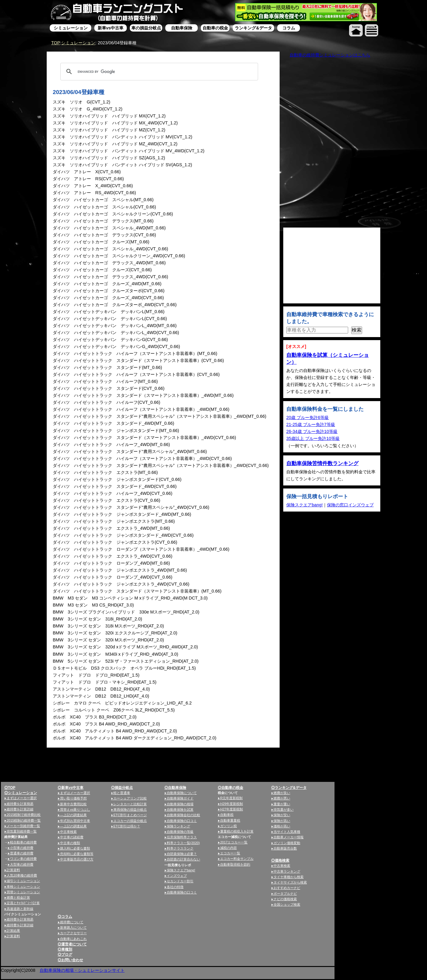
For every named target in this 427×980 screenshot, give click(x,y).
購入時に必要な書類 (75, 848)
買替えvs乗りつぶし (75, 809)
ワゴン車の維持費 (23, 859)
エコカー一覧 (230, 853)
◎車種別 (65, 949)
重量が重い (282, 804)
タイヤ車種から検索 (289, 877)
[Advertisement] (213, 791)
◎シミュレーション (21, 793)
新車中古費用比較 (73, 804)
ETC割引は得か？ (127, 826)
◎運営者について (72, 944)
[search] (158, 72)
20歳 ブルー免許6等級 (308, 417)
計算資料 (13, 870)
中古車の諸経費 (72, 837)
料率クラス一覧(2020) (183, 843)
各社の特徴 (175, 887)
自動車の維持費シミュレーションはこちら (330, 55)
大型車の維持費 (22, 864)
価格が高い (282, 826)
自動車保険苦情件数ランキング (322, 463)
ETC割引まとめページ (130, 815)
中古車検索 (68, 832)
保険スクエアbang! (304, 505)
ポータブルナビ (285, 894)
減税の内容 (229, 848)
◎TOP (10, 788)
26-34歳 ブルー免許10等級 (312, 431)
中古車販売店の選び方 (77, 859)
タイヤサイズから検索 (290, 882)
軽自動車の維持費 (23, 842)
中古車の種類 (70, 843)
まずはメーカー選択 (22, 798)
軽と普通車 (122, 793)
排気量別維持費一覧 (22, 831)
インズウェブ (177, 876)
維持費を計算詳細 (20, 809)
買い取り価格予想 (73, 798)
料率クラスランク (180, 848)
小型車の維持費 (22, 848)
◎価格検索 (280, 860)
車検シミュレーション (23, 887)
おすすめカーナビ (287, 888)
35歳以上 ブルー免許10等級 (313, 438)
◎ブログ (65, 955)
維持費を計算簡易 (20, 804)
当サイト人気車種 (287, 832)
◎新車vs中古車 (71, 788)
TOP (56, 43)
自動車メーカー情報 (289, 837)
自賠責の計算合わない (183, 859)
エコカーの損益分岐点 (130, 821)
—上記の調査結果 (73, 815)
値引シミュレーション (23, 881)
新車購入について (73, 928)
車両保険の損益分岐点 (130, 809)
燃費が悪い (282, 798)
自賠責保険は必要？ (182, 854)
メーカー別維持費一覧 (23, 826)
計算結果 (13, 931)
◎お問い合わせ (70, 960)
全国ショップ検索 (287, 904)
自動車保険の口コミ (182, 892)
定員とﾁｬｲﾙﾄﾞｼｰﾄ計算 (23, 903)
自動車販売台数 (285, 848)
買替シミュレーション (23, 892)
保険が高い (282, 821)
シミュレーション (78, 43)
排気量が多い (284, 809)
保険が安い (282, 815)
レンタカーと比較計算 (130, 804)
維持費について (72, 922)
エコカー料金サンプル (237, 859)
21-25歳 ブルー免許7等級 (311, 424)
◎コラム (65, 917)
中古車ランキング (287, 871)
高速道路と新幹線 (20, 909)
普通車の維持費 (22, 853)
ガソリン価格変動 (287, 843)
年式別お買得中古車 (75, 821)
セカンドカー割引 (180, 881)
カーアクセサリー (73, 933)
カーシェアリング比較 (130, 798)
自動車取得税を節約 (235, 864)
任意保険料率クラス (182, 837)
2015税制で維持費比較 (24, 815)
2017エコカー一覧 (234, 842)
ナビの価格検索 (285, 899)
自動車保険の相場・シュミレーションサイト (82, 970)
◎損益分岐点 (122, 788)
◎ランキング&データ (289, 788)
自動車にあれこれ (73, 939)
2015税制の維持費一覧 (24, 820)
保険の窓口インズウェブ (350, 505)
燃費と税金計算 (18, 897)
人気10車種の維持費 (22, 875)
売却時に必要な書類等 (77, 854)
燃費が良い (282, 793)
